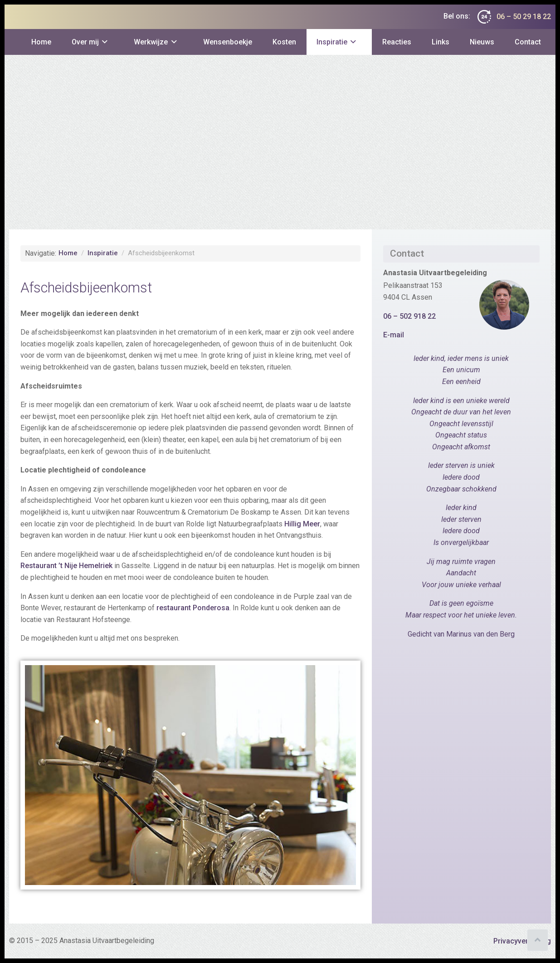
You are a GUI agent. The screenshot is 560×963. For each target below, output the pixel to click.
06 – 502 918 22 (409, 316)
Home (41, 42)
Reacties (397, 42)
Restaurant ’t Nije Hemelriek (66, 566)
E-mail (394, 335)
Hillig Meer (302, 524)
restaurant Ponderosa (193, 608)
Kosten (284, 42)
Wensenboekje (228, 42)
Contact (528, 42)
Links (441, 42)
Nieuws (482, 42)
